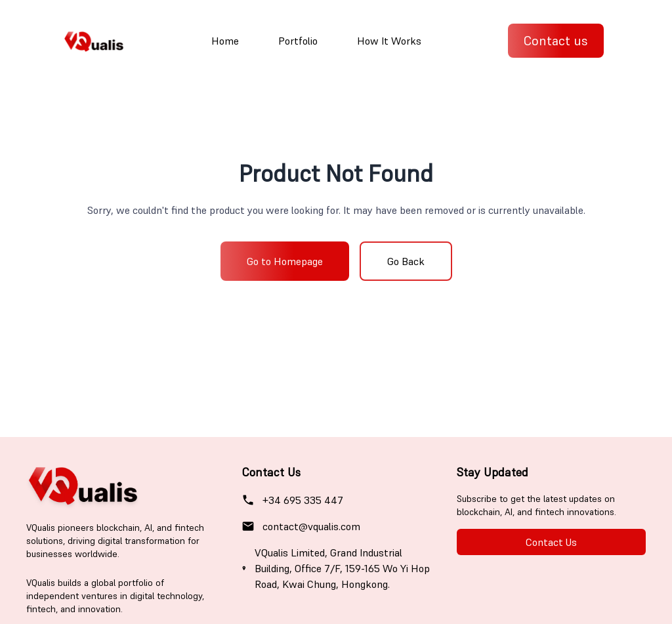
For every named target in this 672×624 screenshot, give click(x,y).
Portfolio (298, 41)
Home (225, 41)
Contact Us (551, 542)
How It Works (389, 41)
